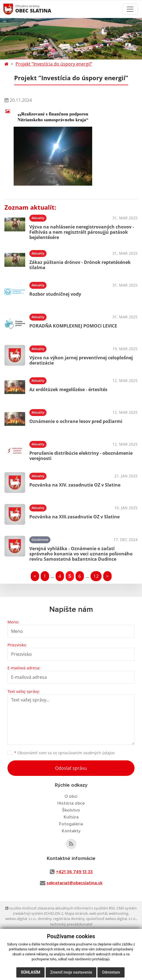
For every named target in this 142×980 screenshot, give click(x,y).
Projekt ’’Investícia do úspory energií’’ (54, 64)
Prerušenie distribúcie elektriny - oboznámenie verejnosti (81, 456)
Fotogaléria (71, 824)
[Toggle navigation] (130, 9)
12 (96, 576)
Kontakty (71, 831)
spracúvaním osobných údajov (86, 753)
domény (45, 919)
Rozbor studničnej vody (55, 294)
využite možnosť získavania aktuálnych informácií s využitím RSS (60, 908)
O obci (71, 796)
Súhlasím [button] (30, 972)
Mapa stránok (76, 913)
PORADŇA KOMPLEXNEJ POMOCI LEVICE (73, 326)
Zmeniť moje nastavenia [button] (71, 972)
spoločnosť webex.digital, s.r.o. (111, 919)
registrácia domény (69, 919)
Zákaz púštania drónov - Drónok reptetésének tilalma (80, 265)
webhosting (118, 913)
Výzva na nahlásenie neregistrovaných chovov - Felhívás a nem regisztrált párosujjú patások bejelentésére (82, 232)
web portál (98, 913)
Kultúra (71, 817)
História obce (71, 803)
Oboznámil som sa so (64, 753)
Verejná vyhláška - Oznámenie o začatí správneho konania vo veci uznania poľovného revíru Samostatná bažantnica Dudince (81, 554)
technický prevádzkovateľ (71, 924)
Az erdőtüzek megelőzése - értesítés (68, 389)
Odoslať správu (71, 768)
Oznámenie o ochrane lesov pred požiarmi (76, 421)
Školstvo (71, 810)
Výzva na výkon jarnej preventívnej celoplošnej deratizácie (81, 360)
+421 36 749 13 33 (74, 872)
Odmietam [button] (111, 972)
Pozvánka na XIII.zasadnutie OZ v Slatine (74, 517)
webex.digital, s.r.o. (21, 919)
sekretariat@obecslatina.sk (74, 883)
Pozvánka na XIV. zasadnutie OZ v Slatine (75, 485)
